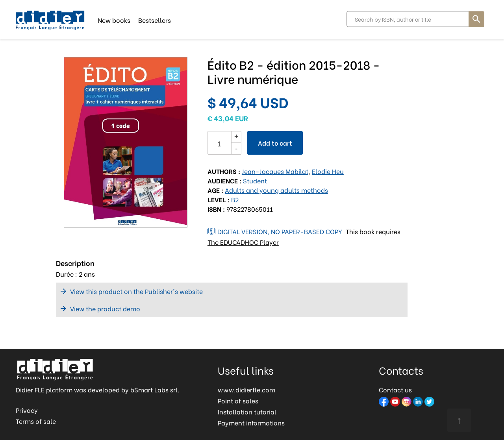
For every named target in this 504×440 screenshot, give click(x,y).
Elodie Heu (328, 171)
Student (255, 180)
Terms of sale (36, 421)
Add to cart (275, 143)
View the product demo (105, 308)
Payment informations (251, 422)
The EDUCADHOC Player (243, 242)
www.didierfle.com (246, 389)
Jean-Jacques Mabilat (275, 171)
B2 (235, 199)
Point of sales (238, 400)
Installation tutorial (247, 411)
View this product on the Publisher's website (136, 291)
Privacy (27, 410)
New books (114, 19)
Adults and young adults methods (276, 190)
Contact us (395, 389)
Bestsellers (155, 19)
